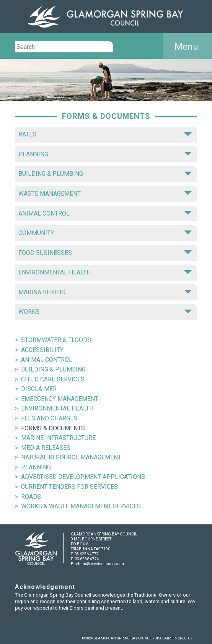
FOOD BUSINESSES (105, 253)
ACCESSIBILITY (42, 350)
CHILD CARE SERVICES (53, 379)
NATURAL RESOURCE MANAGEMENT (71, 457)
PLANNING (105, 154)
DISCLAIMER (39, 389)
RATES (105, 134)
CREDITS (185, 638)
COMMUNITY (105, 233)
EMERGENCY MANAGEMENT (60, 399)
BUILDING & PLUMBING (105, 174)
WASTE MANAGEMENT (105, 194)
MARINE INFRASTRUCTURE (58, 438)
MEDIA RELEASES (46, 448)
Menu (186, 47)
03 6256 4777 (86, 554)
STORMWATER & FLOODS (56, 340)
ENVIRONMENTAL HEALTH (105, 272)
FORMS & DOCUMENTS (53, 428)
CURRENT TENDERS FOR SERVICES (69, 487)
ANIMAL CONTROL (105, 213)
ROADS (31, 497)
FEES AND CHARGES (49, 418)
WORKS (105, 312)
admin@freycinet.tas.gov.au (99, 564)
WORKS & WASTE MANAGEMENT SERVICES (81, 506)
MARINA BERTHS (105, 292)
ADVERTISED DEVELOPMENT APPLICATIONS (83, 477)
